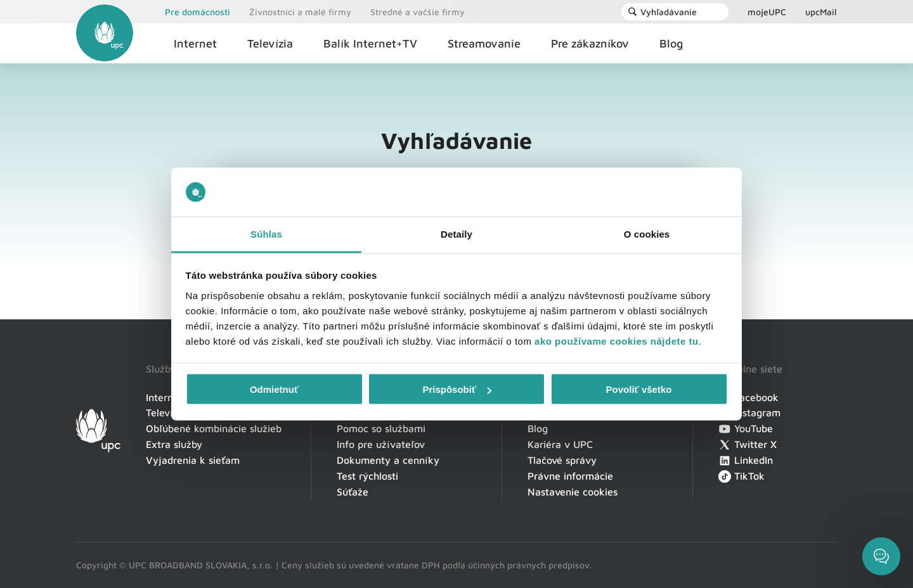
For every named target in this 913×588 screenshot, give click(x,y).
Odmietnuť (274, 389)
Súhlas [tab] (266, 233)
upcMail (821, 12)
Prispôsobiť (457, 389)
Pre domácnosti (197, 12)
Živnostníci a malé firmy (300, 12)
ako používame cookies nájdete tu (617, 341)
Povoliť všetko (639, 389)
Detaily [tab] (456, 233)
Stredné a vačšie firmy (418, 12)
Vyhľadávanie (662, 12)
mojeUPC (767, 12)
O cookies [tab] (647, 233)
